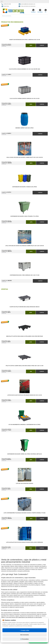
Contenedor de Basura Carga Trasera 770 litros (25, 216)
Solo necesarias (25, 635)
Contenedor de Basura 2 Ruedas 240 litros (25, 187)
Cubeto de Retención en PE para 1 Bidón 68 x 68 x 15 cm (25, 40)
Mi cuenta (40, 11)
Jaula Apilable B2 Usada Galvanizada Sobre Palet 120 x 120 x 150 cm (24, 246)
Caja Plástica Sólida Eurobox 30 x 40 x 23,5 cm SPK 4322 (24, 69)
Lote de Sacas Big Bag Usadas (24, 483)
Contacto (33, 11)
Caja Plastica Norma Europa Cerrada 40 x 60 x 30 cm (25, 99)
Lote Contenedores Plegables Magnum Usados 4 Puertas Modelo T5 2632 (25, 513)
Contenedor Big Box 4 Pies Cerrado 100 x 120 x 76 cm (25, 275)
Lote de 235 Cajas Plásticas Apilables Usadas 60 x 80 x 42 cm (25, 395)
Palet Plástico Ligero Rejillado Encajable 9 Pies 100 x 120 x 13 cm (25, 366)
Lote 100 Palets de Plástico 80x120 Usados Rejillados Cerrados (25, 542)
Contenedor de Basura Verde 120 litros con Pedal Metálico (25, 454)
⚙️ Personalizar (24, 639)
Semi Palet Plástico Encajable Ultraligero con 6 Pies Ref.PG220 (25, 336)
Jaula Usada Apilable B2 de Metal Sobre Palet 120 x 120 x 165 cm (24, 157)
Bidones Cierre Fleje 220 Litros (25, 128)
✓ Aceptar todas (25, 630)
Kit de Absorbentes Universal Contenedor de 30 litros (24, 425)
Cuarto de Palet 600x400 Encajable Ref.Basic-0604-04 (25, 307)
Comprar (42, 45)
